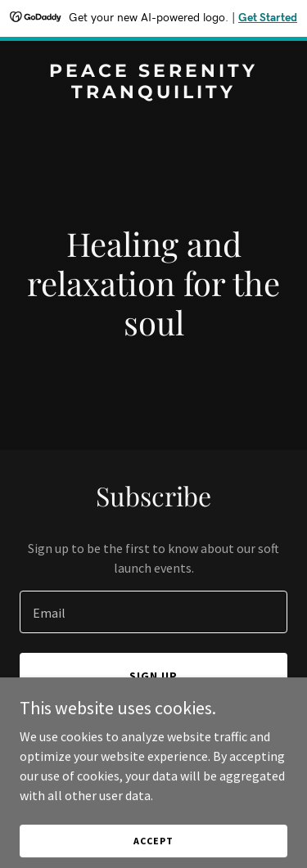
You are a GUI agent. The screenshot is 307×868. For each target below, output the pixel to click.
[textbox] (153, 612)
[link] (153, 93)
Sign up (153, 676)
